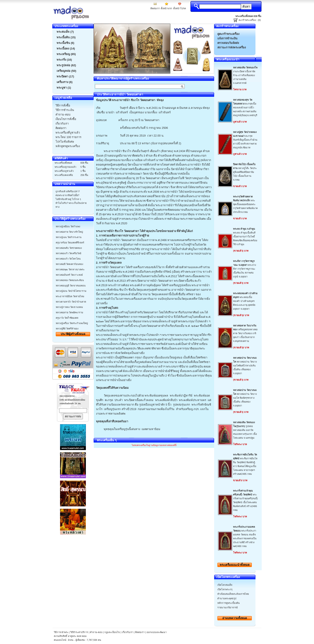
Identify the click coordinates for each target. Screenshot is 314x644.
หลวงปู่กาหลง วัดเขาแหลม (69, 307)
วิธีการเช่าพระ (61, 632)
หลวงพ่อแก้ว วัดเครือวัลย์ (68, 253)
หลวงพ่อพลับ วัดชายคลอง (69, 248)
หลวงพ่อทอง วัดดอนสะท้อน (70, 280)
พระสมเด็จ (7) (65, 32)
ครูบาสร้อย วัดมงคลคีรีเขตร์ (70, 243)
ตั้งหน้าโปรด (180, 8)
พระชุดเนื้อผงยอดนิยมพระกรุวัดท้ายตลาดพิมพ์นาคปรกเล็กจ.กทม (245, 204)
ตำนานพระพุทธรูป (227, 598)
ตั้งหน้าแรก (166, 8)
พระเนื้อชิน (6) (65, 43)
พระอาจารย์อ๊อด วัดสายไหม (70, 296)
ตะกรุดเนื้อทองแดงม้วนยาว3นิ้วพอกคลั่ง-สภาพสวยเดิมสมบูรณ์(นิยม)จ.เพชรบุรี (245, 108)
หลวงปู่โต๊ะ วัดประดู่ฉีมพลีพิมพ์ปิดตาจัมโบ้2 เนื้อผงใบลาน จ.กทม (245, 172)
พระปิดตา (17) (65, 76)
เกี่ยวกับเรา (128, 632)
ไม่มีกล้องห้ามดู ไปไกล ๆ (68, 199)
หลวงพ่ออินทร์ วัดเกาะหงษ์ (69, 275)
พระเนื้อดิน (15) (66, 37)
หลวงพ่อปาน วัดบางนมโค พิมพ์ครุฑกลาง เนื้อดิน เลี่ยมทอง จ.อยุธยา (245, 398)
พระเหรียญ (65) (66, 54)
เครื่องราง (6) (65, 82)
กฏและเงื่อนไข (112, 632)
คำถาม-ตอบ (96, 632)
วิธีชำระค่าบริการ (79, 632)
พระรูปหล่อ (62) (66, 65)
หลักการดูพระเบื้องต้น (229, 603)
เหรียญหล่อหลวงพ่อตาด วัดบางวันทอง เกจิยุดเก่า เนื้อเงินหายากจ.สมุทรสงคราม (245, 333)
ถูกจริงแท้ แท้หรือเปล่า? (68, 191)
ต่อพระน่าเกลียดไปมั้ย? (67, 195)
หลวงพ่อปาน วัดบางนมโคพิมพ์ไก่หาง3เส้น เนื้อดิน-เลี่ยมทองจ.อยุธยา (245, 366)
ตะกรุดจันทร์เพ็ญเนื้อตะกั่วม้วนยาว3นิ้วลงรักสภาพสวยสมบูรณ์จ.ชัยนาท (245, 140)
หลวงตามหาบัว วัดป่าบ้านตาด (71, 302)
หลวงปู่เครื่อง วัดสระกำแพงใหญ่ (72, 323)
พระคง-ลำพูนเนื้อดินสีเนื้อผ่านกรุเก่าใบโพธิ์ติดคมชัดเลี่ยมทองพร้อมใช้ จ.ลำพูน (245, 237)
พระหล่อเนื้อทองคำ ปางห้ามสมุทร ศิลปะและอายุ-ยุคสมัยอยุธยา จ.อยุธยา (245, 301)
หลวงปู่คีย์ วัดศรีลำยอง (67, 329)
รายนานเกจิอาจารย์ (227, 607)
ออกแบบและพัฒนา (157, 632)
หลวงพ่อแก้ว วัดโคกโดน (68, 259)
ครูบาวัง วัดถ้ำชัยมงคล (67, 318)
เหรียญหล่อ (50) (66, 71)
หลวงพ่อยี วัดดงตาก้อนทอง (69, 264)
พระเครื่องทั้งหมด (235, 565)
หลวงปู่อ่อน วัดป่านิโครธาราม (71, 291)
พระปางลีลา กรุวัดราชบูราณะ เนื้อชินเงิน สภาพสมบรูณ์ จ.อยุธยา (244, 269)
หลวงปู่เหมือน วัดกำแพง (68, 226)
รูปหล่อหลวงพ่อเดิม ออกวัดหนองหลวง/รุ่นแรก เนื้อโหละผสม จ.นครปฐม (245, 430)
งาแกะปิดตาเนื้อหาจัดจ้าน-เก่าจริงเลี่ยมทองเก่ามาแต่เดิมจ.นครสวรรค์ (245, 75)
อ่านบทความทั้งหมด (235, 618)
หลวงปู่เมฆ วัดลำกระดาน (69, 237)
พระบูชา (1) (64, 88)
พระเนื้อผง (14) (66, 48)
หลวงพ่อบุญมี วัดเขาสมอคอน (71, 286)
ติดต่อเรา (155, 8)
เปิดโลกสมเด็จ (225, 585)
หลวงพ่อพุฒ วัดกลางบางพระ (70, 269)
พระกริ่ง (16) (64, 60)
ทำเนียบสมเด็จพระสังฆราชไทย (233, 594)
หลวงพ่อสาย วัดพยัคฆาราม (69, 312)
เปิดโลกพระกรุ (225, 589)
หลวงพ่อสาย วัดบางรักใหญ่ (69, 232)
